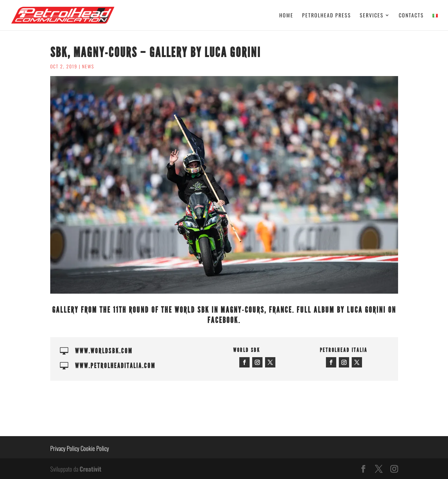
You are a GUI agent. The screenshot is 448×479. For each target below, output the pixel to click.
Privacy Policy (65, 448)
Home (286, 16)
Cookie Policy (95, 448)
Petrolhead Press (327, 16)
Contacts (411, 16)
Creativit (91, 469)
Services (372, 16)
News (88, 66)
